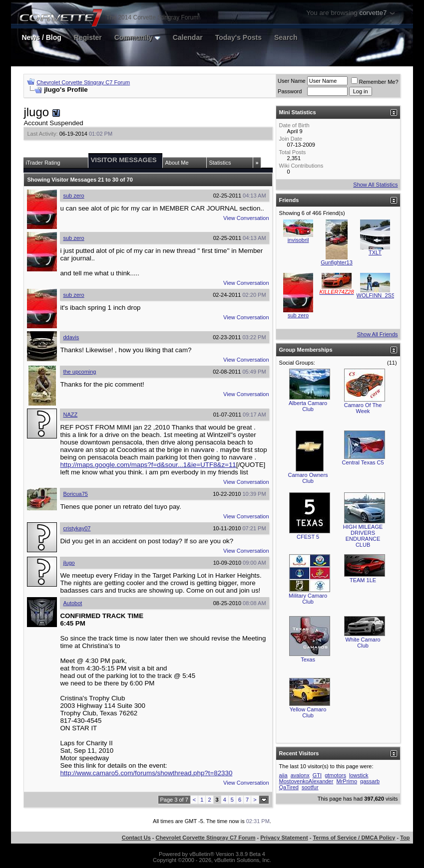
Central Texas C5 (363, 462)
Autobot (72, 603)
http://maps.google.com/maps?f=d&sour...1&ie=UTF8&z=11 (148, 465)
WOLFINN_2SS (376, 295)
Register (88, 37)
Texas (308, 659)
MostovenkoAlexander (306, 781)
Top (405, 838)
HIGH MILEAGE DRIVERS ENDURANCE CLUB (363, 536)
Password (290, 91)
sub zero (73, 196)
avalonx (300, 775)
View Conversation (246, 218)
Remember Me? (375, 82)
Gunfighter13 (337, 262)
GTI (317, 775)
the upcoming (79, 372)
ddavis (71, 337)
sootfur (310, 787)
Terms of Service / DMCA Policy (354, 838)
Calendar (188, 37)
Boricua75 (75, 494)
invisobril (298, 240)
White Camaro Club (363, 643)
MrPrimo (347, 781)
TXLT (375, 252)
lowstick (359, 775)
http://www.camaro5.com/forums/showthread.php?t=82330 (146, 773)
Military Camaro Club (308, 599)
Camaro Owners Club (308, 478)
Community (137, 37)
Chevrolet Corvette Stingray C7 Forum (83, 82)
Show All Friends (378, 334)
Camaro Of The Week (363, 408)
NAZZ (70, 415)
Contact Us (136, 838)
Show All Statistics (375, 185)
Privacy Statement (284, 838)
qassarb (370, 781)
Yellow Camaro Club (308, 712)
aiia (283, 775)
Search (286, 37)
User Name (292, 81)
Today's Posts (238, 37)
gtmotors (335, 775)
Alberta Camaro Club (308, 406)
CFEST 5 (308, 537)
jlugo (69, 563)
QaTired (289, 787)
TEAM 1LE (363, 580)
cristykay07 (77, 528)
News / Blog (41, 37)
